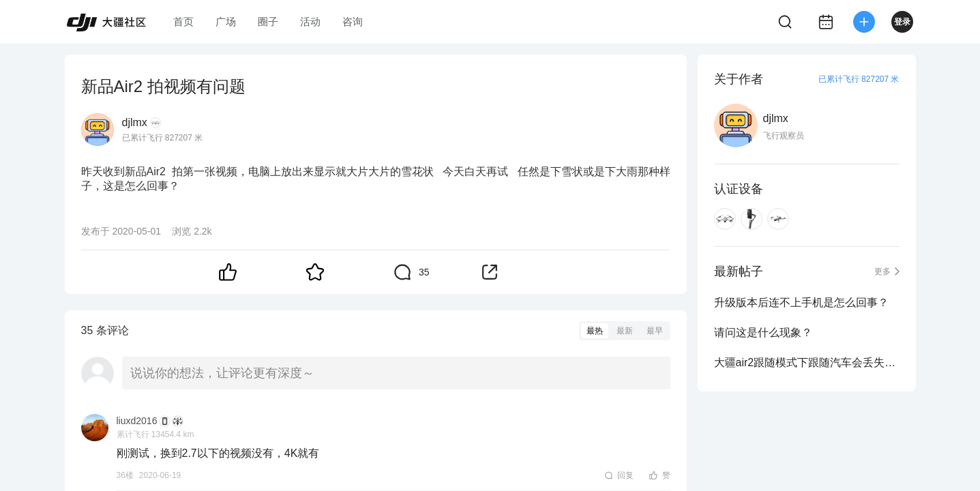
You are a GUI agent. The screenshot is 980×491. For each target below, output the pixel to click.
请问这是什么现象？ (763, 332)
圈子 (268, 21)
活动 (310, 21)
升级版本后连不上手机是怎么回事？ (801, 302)
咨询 (353, 21)
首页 (183, 21)
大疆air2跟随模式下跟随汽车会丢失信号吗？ (807, 362)
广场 (226, 21)
